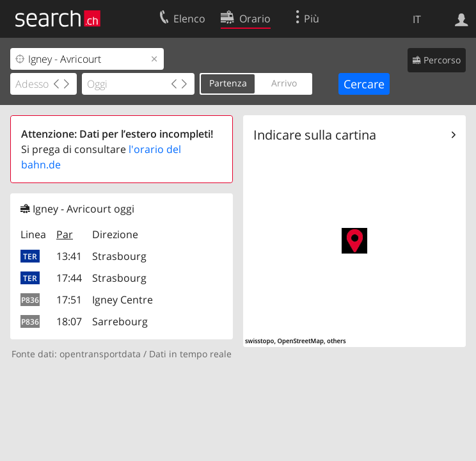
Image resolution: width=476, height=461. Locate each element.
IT (417, 19)
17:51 (69, 300)
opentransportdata (100, 354)
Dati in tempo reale (190, 354)
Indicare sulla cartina (315, 135)
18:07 (69, 321)
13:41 (69, 256)
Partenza (228, 83)
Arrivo (284, 83)
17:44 (69, 278)
